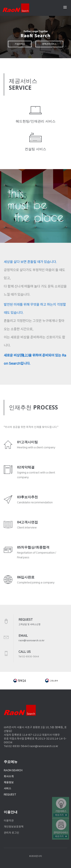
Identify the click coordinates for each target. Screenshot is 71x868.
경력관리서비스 (49, 44)
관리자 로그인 (11, 833)
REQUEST (10, 795)
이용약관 (9, 821)
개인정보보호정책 (14, 827)
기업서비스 (20, 44)
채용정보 (9, 782)
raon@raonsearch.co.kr (32, 641)
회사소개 (9, 776)
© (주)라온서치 (36, 856)
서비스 (7, 788)
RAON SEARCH (13, 770)
